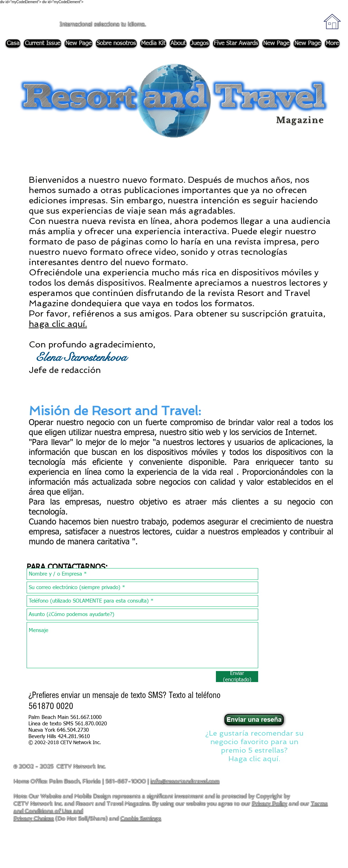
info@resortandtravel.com (185, 781)
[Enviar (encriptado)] (237, 677)
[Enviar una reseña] (254, 720)
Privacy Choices (34, 819)
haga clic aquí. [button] (58, 324)
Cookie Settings (141, 819)
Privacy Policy (270, 804)
